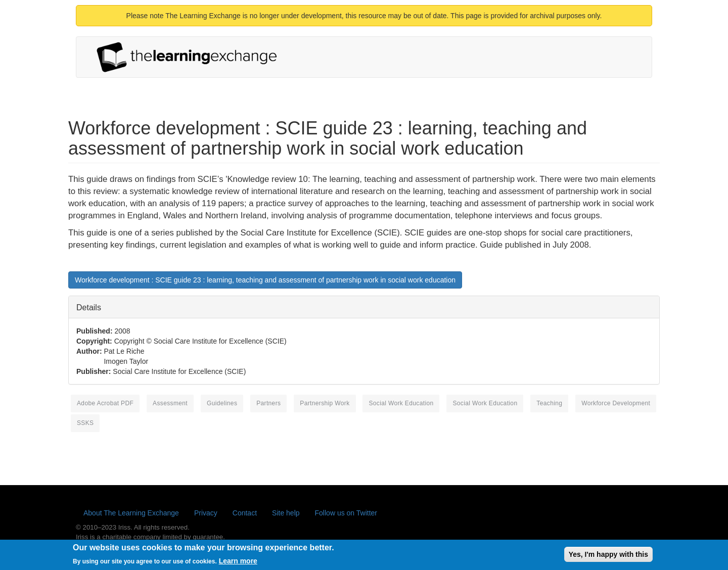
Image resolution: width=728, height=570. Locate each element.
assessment (170, 403)
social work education (401, 403)
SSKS (85, 423)
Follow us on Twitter (346, 513)
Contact (245, 513)
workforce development (616, 403)
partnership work (325, 403)
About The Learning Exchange (131, 513)
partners (268, 403)
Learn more (238, 563)
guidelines (222, 403)
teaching (549, 403)
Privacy (206, 513)
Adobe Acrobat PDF (105, 403)
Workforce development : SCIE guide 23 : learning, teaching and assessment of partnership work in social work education (265, 280)
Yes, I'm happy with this (608, 556)
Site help (286, 513)
